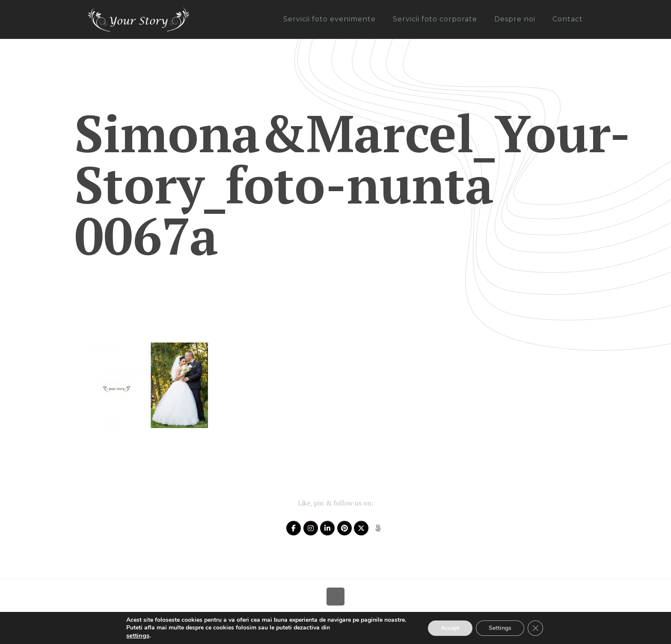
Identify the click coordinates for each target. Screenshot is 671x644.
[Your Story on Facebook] (294, 528)
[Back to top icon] (335, 597)
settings (138, 635)
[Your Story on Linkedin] (327, 528)
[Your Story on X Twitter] (361, 528)
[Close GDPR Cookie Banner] (535, 628)
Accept (450, 628)
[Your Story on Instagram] (311, 528)
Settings (500, 628)
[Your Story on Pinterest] (344, 528)
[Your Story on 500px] (378, 528)
